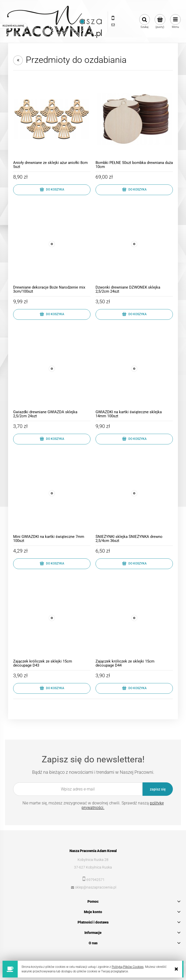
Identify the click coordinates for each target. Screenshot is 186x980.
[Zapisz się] (158, 789)
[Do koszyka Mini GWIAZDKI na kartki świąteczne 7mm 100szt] (52, 564)
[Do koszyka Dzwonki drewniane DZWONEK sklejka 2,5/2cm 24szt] (134, 314)
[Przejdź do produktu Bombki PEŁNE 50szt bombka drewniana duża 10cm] (134, 119)
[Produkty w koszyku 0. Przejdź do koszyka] (160, 22)
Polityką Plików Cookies (128, 967)
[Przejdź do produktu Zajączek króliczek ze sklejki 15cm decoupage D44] (134, 618)
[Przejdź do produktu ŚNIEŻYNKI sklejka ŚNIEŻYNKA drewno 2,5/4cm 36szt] (134, 493)
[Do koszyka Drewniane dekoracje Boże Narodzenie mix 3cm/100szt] (52, 314)
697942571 (96, 880)
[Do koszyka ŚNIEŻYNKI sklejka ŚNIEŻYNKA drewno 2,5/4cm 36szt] (134, 564)
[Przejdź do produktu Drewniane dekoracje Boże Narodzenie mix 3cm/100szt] (52, 244)
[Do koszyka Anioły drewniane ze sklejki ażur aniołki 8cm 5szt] (52, 190)
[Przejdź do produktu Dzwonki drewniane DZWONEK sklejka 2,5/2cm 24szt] (134, 244)
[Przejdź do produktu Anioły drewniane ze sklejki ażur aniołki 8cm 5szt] (52, 119)
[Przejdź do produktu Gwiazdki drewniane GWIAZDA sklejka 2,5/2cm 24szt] (52, 369)
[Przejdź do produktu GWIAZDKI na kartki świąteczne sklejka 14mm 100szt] (134, 369)
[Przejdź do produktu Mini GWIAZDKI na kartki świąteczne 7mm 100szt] (52, 493)
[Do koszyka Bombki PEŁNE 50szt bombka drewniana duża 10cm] (134, 190)
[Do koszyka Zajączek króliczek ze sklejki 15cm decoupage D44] (134, 688)
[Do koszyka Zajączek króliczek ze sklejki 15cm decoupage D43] (52, 688)
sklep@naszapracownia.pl (96, 887)
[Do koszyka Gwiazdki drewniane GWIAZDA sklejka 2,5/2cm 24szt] (52, 439)
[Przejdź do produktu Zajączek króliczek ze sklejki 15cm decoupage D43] (52, 618)
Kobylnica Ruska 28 (93, 860)
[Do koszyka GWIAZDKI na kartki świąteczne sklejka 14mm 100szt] (134, 439)
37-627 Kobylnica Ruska (93, 867)
